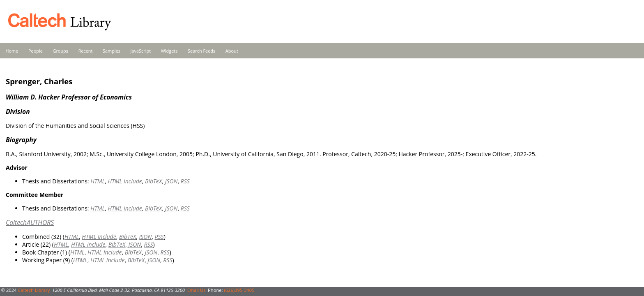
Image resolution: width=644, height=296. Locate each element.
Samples (112, 51)
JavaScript (141, 51)
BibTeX (153, 181)
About (232, 51)
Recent (86, 51)
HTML (98, 181)
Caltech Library (34, 290)
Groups (60, 51)
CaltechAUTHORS (30, 222)
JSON (171, 181)
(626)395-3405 (239, 290)
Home (12, 51)
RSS (185, 181)
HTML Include (125, 181)
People (36, 51)
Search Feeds (201, 51)
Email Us (197, 290)
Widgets (169, 51)
